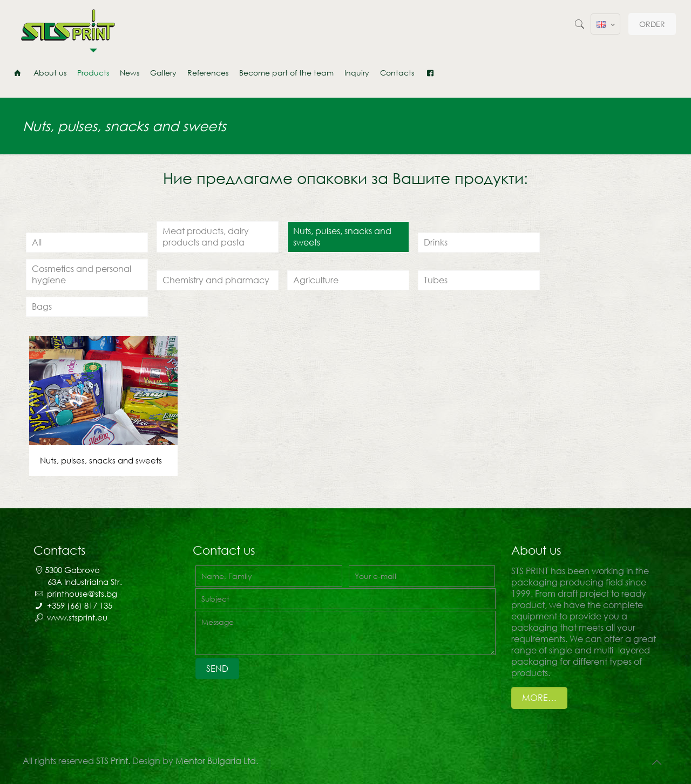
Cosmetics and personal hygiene (82, 274)
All (37, 242)
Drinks (436, 242)
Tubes (436, 280)
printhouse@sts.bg (82, 594)
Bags (42, 306)
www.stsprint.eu (77, 617)
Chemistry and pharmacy (216, 280)
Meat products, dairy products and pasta (206, 237)
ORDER (652, 24)
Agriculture (316, 280)
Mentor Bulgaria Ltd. (217, 761)
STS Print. (114, 761)
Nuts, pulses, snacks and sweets (342, 237)
